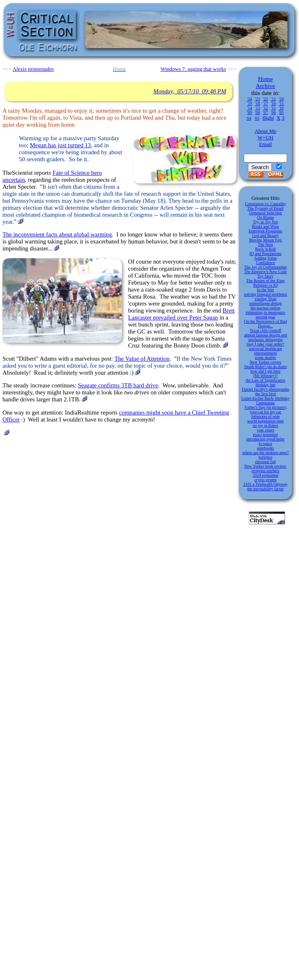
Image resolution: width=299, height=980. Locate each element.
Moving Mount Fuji (265, 240)
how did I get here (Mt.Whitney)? (265, 373)
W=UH (265, 138)
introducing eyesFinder (265, 439)
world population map (265, 421)
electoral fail (265, 462)
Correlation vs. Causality (266, 204)
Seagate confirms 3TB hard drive (118, 385)
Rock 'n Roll (265, 249)
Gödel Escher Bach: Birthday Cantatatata (265, 401)
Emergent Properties (266, 231)
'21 (273, 99)
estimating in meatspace (265, 312)
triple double (265, 358)
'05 (281, 112)
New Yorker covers (265, 362)
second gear (265, 317)
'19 (250, 103)
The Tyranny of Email (265, 208)
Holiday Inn (265, 385)
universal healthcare (265, 349)
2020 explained (265, 475)
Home (266, 79)
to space (265, 444)
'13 (257, 108)
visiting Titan (265, 299)
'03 (257, 118)
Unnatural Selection (266, 213)
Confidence (265, 263)
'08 (257, 112)
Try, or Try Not (265, 222)
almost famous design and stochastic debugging (265, 337)
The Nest (265, 244)
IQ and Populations (265, 254)
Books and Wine (265, 226)
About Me (265, 131)
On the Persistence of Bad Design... (266, 324)
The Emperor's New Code (266, 272)
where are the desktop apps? (265, 453)
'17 (266, 103)
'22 (266, 99)
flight (268, 118)
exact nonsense (265, 434)
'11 (273, 108)
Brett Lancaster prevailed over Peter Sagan (181, 314)
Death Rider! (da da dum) (265, 367)
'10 (281, 108)
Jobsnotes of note (265, 416)
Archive (265, 86)
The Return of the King (265, 281)
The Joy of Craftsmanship (266, 267)
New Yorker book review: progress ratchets (265, 468)
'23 (257, 99)
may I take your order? (265, 344)
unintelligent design (265, 303)
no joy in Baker (266, 425)
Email (265, 144)
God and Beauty (265, 235)
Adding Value (265, 258)
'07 (266, 112)
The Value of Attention (142, 359)
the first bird (265, 394)
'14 (250, 108)
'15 (281, 103)
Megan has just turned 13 (60, 145)
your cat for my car (265, 412)
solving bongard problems (265, 294)
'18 (257, 103)
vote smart (266, 430)
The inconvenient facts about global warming (57, 234)
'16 (273, 103)
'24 (250, 99)
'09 (250, 112)
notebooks (265, 448)
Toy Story (266, 276)
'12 (266, 108)
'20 (281, 99)
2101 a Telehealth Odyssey (266, 484)
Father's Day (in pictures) (266, 407)
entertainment (265, 353)
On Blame (265, 217)
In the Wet (265, 290)
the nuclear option (265, 308)
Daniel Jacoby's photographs (265, 389)
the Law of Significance (266, 380)
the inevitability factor (265, 489)
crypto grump (265, 480)
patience (265, 457)
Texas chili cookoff (265, 330)
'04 (249, 118)
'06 (273, 112)
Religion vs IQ (265, 285)
